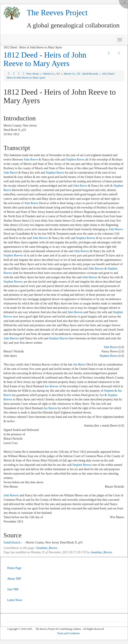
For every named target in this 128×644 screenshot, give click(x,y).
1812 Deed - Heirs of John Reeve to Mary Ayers (45, 59)
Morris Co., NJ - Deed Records (81, 74)
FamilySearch (12, 542)
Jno (102, 395)
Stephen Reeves (86, 238)
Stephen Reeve (75, 160)
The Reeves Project (57, 13)
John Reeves (40, 238)
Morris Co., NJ (52, 74)
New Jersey (33, 74)
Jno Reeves (52, 386)
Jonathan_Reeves (47, 548)
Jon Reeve (80, 365)
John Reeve (31, 160)
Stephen (109, 391)
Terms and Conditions (69, 633)
